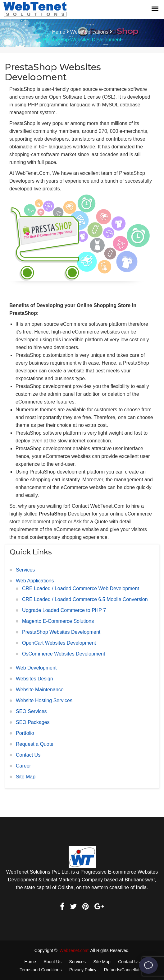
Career (23, 766)
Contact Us (28, 755)
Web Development (36, 668)
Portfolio (25, 733)
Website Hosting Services (44, 700)
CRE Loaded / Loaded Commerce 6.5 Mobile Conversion (85, 599)
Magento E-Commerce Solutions (58, 621)
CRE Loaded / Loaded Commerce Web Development (81, 588)
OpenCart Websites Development (59, 643)
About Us (52, 962)
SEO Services (31, 711)
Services (25, 570)
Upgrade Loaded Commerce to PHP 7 (64, 610)
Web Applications (89, 32)
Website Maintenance (40, 690)
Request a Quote (35, 744)
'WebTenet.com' (74, 950)
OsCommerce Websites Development (64, 654)
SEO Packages (33, 722)
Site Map (26, 777)
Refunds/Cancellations (126, 970)
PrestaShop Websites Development (61, 632)
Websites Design (34, 679)
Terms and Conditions (41, 970)
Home (59, 32)
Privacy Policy (83, 970)
